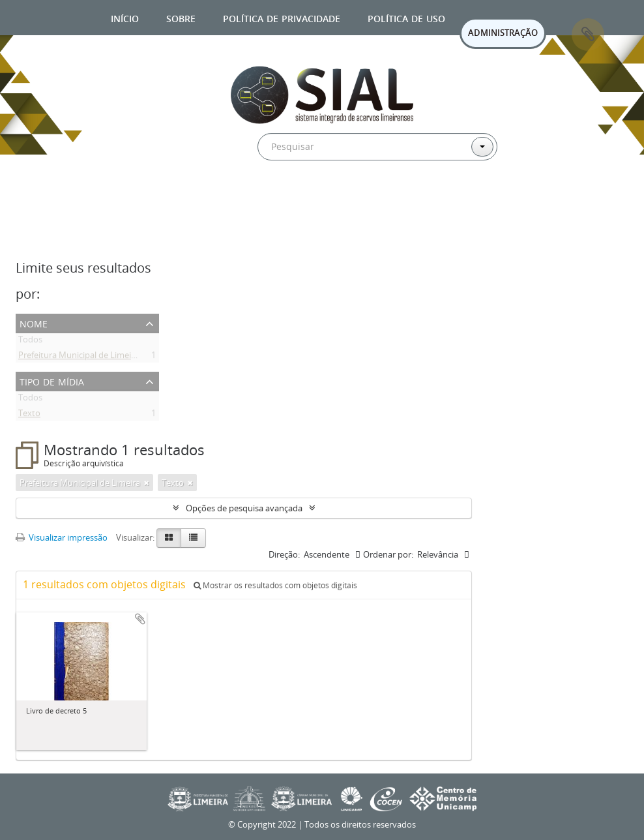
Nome (34, 322)
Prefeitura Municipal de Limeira (79, 357)
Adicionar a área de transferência (140, 619)
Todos (30, 342)
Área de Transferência (588, 35)
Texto (29, 415)
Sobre (181, 17)
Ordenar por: (388, 554)
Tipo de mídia (52, 381)
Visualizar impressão (62, 537)
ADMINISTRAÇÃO (503, 33)
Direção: (284, 554)
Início (125, 17)
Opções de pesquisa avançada (244, 508)
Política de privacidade (282, 17)
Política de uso (406, 17)
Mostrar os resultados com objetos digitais (275, 585)
